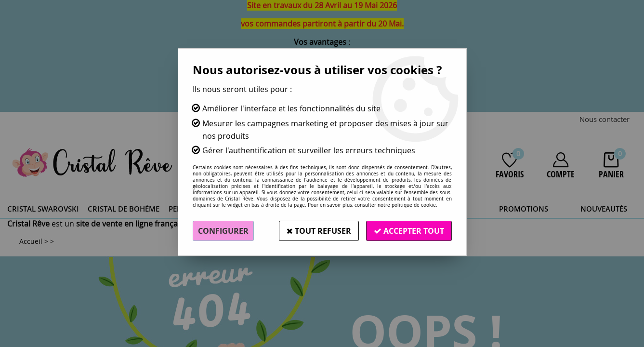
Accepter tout (409, 231)
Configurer (223, 231)
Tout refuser (319, 231)
